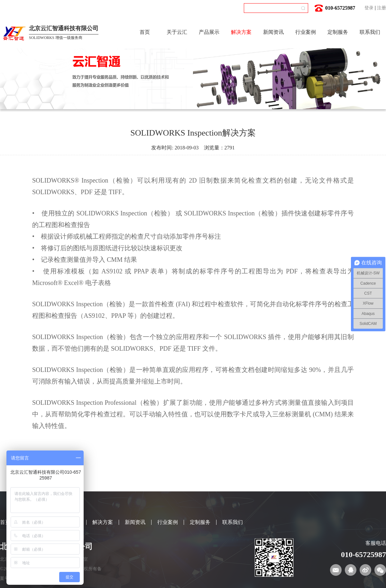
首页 (145, 32)
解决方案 (241, 32)
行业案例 (306, 32)
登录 (369, 8)
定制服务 (338, 32)
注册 (381, 8)
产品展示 (209, 32)
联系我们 (370, 32)
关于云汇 (177, 32)
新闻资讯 (273, 32)
